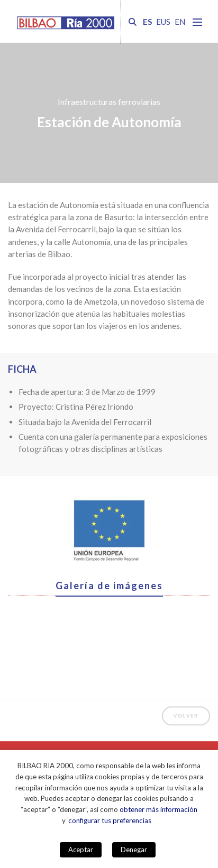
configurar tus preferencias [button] (110, 820)
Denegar (134, 850)
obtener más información (158, 809)
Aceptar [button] (81, 850)
